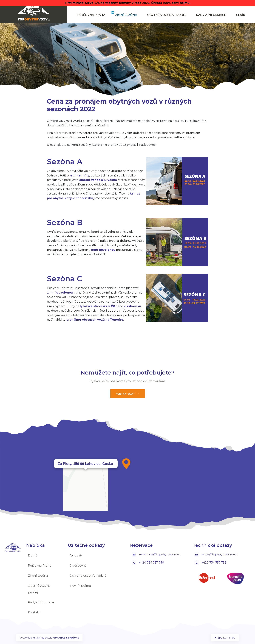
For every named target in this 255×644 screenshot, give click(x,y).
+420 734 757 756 (148, 563)
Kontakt (34, 612)
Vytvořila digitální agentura (49, 638)
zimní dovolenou (60, 293)
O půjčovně (78, 566)
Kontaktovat (128, 394)
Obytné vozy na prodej (167, 15)
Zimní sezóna (126, 15)
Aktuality (76, 555)
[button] (126, 464)
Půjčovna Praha (91, 15)
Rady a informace (211, 15)
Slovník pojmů (80, 586)
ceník (241, 15)
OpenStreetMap (235, 530)
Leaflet (219, 530)
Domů (33, 555)
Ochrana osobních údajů (88, 576)
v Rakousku (132, 306)
